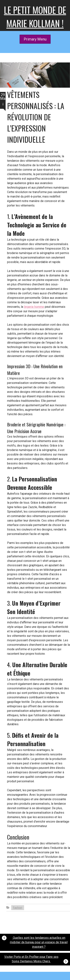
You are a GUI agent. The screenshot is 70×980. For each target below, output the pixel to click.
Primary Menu (35, 39)
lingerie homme (34, 307)
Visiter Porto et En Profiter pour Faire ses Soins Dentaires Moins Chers (36, 960)
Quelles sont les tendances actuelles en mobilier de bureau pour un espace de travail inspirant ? (35, 941)
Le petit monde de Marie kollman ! (35, 17)
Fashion (18, 908)
